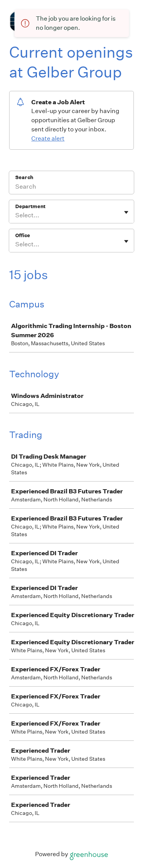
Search (24, 177)
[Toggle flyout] (126, 212)
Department (30, 206)
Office (23, 235)
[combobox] (16, 215)
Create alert (48, 138)
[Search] (71, 188)
